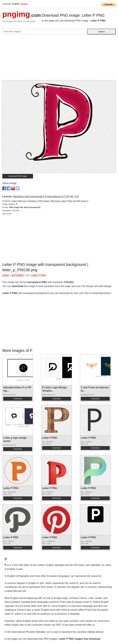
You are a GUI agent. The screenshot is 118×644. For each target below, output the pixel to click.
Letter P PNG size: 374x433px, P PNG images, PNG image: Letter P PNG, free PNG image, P (50, 201)
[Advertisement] (59, 59)
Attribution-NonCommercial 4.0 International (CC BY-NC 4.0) (46, 196)
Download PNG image (18, 176)
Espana (24, 4)
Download (18, 399)
